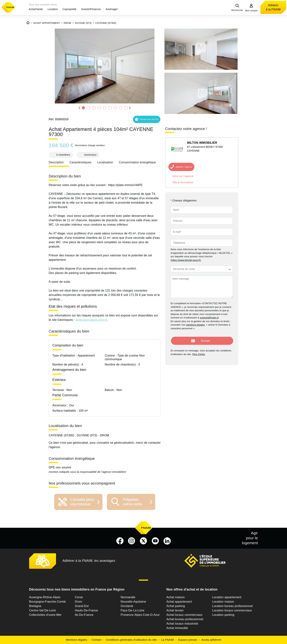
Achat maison (176, 597)
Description (56, 162)
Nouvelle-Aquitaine (133, 602)
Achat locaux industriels (182, 624)
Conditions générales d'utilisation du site (131, 640)
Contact (97, 640)
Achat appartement (179, 602)
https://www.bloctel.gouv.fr (186, 260)
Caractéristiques (81, 162)
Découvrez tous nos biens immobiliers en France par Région (77, 589)
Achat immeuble (177, 628)
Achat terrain (175, 610)
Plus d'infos (199, 352)
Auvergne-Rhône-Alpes (45, 597)
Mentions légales (77, 640)
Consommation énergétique (137, 162)
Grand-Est (82, 606)
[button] (36, 9)
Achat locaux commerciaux (184, 615)
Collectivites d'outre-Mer (45, 615)
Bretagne (35, 606)
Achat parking (176, 606)
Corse (79, 597)
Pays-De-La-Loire (132, 610)
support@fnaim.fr (209, 318)
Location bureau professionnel (232, 606)
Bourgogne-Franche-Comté (47, 602)
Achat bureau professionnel (185, 619)
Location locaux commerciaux (232, 610)
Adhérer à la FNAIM (273, 7)
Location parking (223, 615)
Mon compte (251, 11)
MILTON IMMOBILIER (202, 143)
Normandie (128, 597)
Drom (79, 602)
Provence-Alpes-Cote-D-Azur (140, 615)
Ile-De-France (84, 615)
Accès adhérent (211, 640)
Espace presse (188, 640)
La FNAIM (167, 640)
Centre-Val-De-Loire (43, 610)
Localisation (105, 162)
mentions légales (195, 325)
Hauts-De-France (86, 610)
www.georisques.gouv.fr (91, 320)
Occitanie (127, 606)
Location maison (223, 602)
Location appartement (227, 597)
